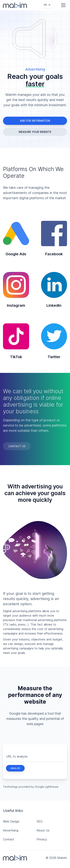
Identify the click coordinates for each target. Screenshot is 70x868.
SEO (40, 821)
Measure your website (35, 132)
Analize (15, 768)
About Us (43, 830)
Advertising (11, 830)
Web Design (11, 821)
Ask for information (35, 121)
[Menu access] (63, 5)
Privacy (42, 839)
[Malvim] (15, 5)
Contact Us (17, 446)
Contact (9, 839)
